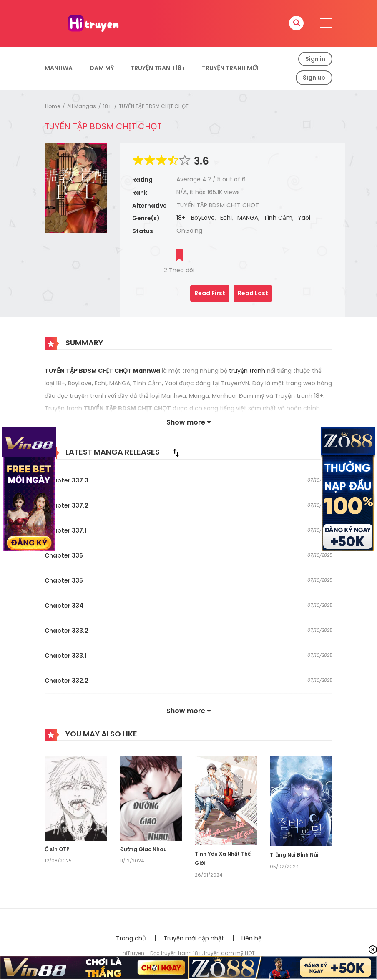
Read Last (253, 293)
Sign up (314, 78)
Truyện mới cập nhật (194, 938)
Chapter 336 (64, 555)
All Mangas (82, 106)
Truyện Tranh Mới (230, 68)
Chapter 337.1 (66, 530)
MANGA (248, 218)
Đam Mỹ (102, 68)
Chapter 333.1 (66, 656)
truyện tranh (248, 371)
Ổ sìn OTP (57, 849)
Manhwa (59, 68)
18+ (107, 106)
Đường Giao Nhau (143, 849)
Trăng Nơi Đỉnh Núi (294, 855)
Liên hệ (251, 938)
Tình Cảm (278, 218)
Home (53, 106)
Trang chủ (131, 938)
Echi (226, 218)
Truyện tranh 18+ (158, 68)
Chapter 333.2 (67, 631)
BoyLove (203, 218)
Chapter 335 (64, 580)
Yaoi (304, 218)
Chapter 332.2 (67, 681)
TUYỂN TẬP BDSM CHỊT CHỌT (154, 106)
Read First (210, 293)
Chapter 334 (64, 606)
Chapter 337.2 (67, 505)
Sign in (315, 59)
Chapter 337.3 (67, 480)
